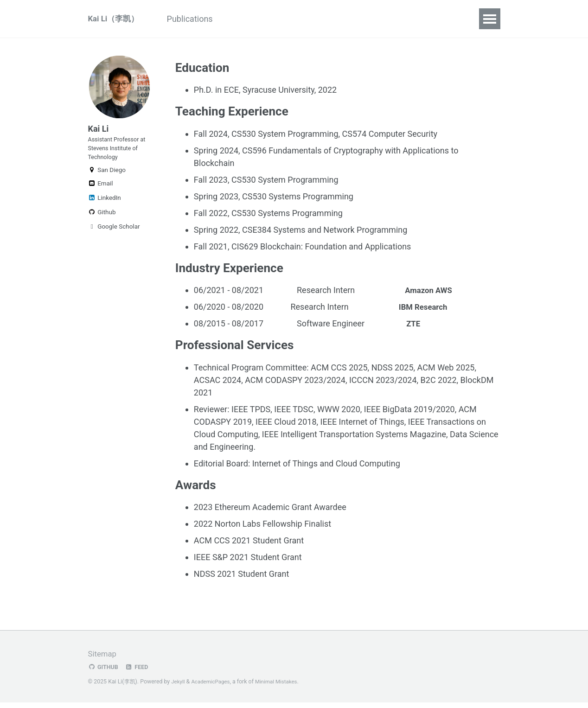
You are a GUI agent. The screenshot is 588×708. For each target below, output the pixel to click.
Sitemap (103, 660)
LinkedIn (105, 208)
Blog (383, 19)
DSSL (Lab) (310, 19)
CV (353, 19)
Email (101, 194)
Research (255, 19)
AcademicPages (213, 687)
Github (102, 223)
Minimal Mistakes (282, 687)
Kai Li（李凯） (115, 19)
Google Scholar (114, 237)
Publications (198, 19)
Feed (139, 673)
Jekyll (179, 687)
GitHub (104, 673)
